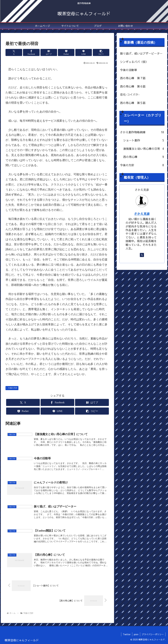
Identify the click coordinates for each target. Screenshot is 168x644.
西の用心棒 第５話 (133, 103)
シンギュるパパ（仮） (134, 62)
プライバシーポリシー (153, 634)
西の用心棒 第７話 (133, 78)
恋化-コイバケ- (130, 94)
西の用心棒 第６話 (133, 86)
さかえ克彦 (142, 214)
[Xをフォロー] (142, 255)
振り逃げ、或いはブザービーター (141, 53)
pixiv (136, 634)
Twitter (127, 634)
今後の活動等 (129, 70)
